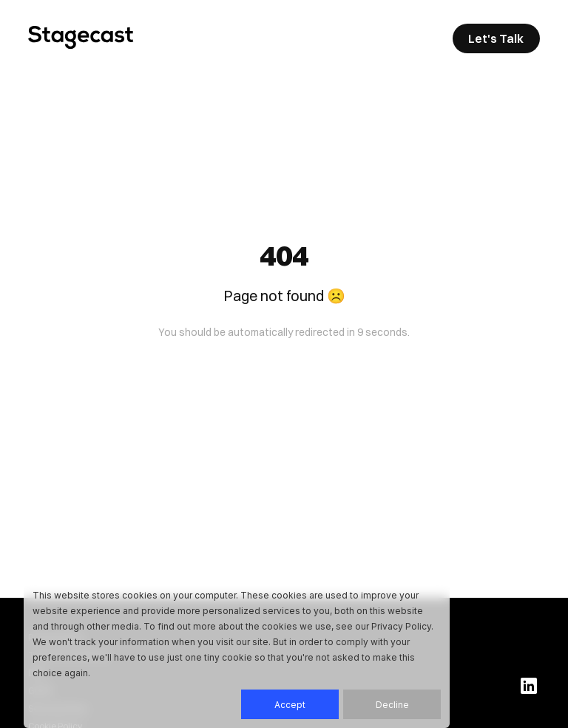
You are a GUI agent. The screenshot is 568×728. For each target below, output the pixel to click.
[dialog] (237, 653)
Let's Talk (496, 38)
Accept (290, 705)
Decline (392, 705)
